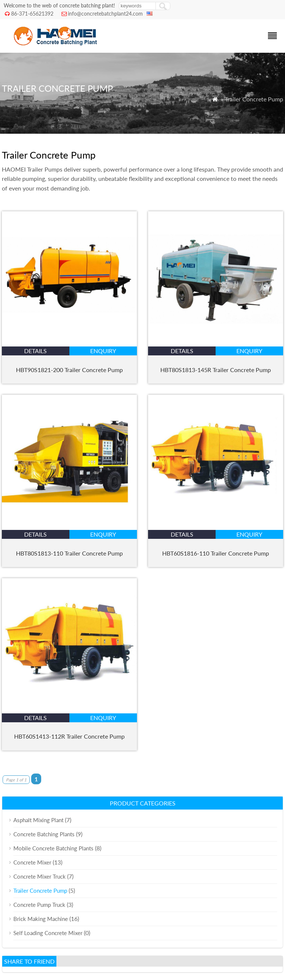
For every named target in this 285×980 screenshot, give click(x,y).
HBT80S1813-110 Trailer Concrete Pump (69, 553)
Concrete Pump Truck (39, 905)
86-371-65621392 (32, 14)
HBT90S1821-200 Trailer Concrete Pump (69, 370)
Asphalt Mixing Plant (38, 820)
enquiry (103, 351)
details (35, 351)
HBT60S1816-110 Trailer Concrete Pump (216, 553)
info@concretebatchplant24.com (105, 14)
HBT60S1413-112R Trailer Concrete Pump (69, 736)
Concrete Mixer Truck (40, 876)
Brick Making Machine (41, 919)
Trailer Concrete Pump (40, 891)
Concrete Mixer (32, 862)
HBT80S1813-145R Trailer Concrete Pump (216, 370)
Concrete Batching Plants (44, 834)
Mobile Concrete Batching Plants (53, 848)
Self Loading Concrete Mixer (48, 933)
